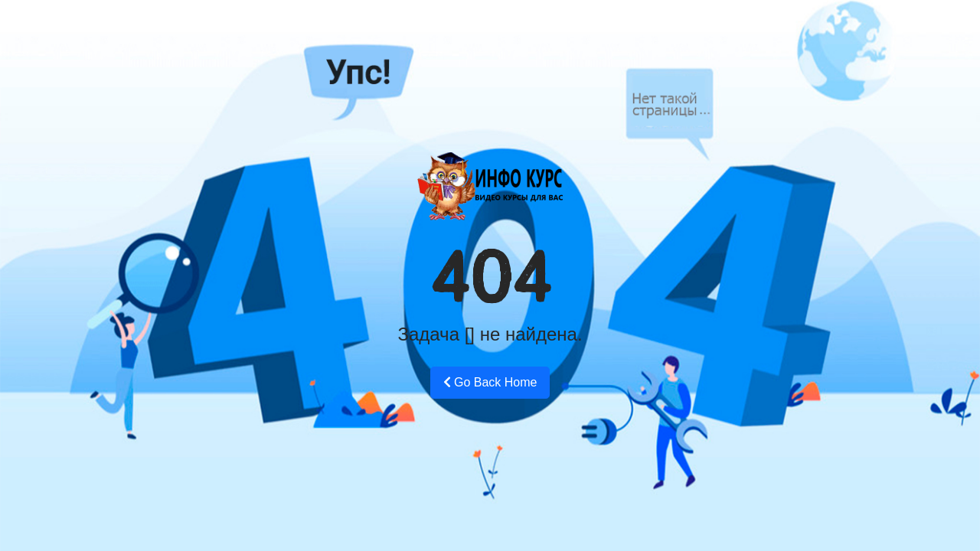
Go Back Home (490, 382)
